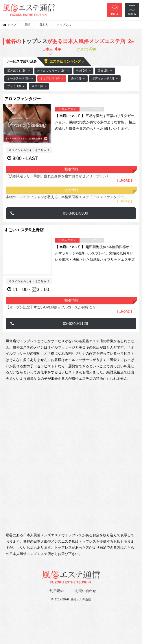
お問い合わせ (86, 591)
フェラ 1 (16, 86)
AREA (132, 10)
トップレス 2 (52, 78)
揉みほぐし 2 (19, 71)
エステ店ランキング (64, 61)
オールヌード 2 (20, 78)
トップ (12, 25)
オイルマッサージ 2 (53, 71)
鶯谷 (28, 25)
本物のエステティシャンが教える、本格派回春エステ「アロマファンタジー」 (71, 199)
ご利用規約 (55, 591)
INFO (115, 10)
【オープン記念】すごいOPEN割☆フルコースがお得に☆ (71, 310)
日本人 (44, 25)
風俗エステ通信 (81, 599)
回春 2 (105, 71)
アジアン (86, 51)
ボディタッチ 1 (105, 78)
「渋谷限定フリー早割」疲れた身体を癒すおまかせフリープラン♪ (71, 178)
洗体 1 (78, 78)
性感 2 (83, 71)
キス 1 (39, 86)
